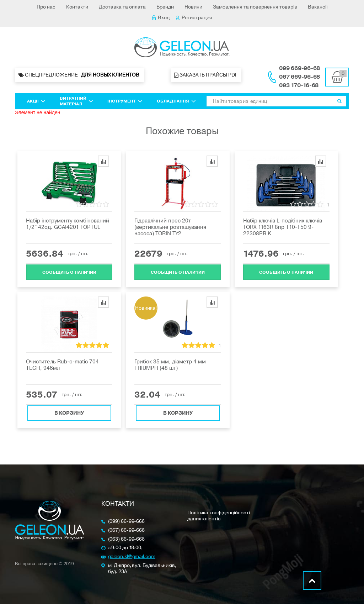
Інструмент (125, 101)
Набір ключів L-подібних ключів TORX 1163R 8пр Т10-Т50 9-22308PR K (283, 227)
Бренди (165, 7)
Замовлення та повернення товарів (255, 7)
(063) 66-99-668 (127, 539)
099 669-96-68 (299, 68)
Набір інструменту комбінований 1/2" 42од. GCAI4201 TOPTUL (68, 224)
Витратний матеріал (76, 101)
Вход (161, 18)
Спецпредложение (79, 75)
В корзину (69, 412)
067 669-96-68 (299, 77)
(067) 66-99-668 (127, 531)
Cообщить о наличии (69, 272)
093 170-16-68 (299, 85)
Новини (193, 7)
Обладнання (176, 101)
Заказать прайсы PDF (206, 75)
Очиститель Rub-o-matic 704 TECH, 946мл (62, 365)
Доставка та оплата (122, 7)
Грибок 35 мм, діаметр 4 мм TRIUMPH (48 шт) (170, 365)
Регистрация (194, 18)
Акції (36, 101)
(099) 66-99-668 (127, 522)
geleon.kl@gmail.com (132, 557)
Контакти (77, 7)
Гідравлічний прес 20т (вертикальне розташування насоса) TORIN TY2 (170, 227)
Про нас (46, 7)
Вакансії (318, 7)
